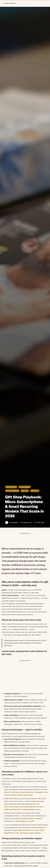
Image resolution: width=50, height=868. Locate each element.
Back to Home (9, 3)
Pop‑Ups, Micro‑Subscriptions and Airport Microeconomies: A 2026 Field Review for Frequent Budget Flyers (24, 807)
